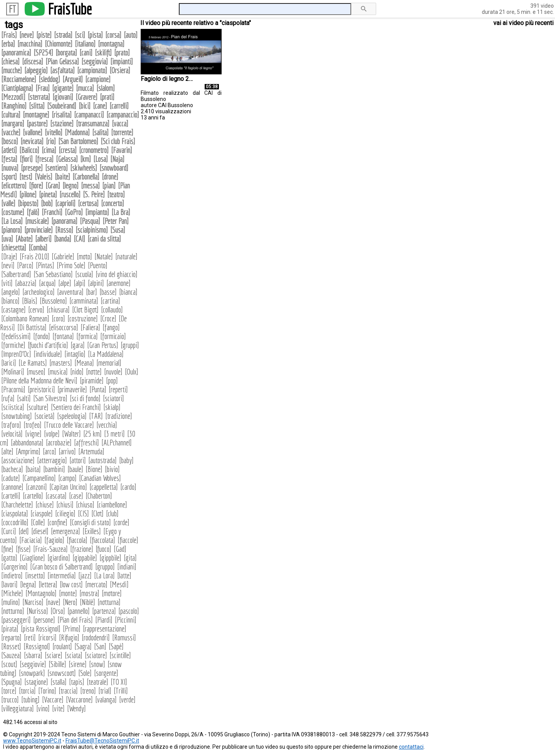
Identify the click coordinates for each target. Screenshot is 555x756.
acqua (47, 283)
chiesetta (14, 248)
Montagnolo (41, 593)
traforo (11, 425)
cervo (36, 310)
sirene (78, 664)
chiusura (58, 310)
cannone (12, 487)
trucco (10, 700)
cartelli (11, 496)
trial (105, 691)
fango (111, 327)
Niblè (87, 602)
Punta (98, 389)
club (112, 513)
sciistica (13, 407)
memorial (109, 363)
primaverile (72, 389)
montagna (111, 44)
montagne (36, 115)
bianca (128, 292)
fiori (26, 159)
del (24, 531)
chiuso (85, 505)
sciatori (114, 398)
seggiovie (33, 664)
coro (58, 318)
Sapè (116, 646)
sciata (74, 655)
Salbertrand (16, 274)
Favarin (122, 150)
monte (68, 593)
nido (77, 372)
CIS (83, 513)
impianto (97, 212)
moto (84, 256)
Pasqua (90, 221)
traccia (68, 691)
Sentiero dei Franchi (76, 407)
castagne (13, 310)
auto (131, 35)
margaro (13, 123)
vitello (54, 132)
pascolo (129, 611)
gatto (9, 558)
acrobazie (59, 443)
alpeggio (36, 70)
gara (78, 345)
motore (112, 593)
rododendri (96, 638)
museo (36, 372)
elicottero (14, 186)
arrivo (67, 451)
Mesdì (119, 584)
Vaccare (53, 700)
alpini (96, 283)
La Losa (12, 221)
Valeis (44, 177)
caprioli (65, 203)
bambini (54, 469)
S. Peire (94, 194)
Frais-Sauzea (50, 549)
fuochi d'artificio (48, 345)
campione (98, 79)
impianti (122, 61)
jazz (85, 575)
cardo (128, 487)
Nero (70, 602)
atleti (9, 150)
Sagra (83, 646)
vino (43, 708)
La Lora (104, 575)
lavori (9, 584)
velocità (12, 434)
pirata (10, 629)
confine (57, 522)
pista (95, 35)
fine (7, 549)
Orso (58, 611)
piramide (92, 381)
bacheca (12, 469)
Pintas (45, 265)
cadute (11, 478)
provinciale (39, 230)
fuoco (103, 549)
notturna (109, 602)
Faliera (90, 327)
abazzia (26, 283)
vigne (33, 434)
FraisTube (70, 9)
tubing (30, 700)
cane (100, 106)
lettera (48, 584)
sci (80, 35)
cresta (68, 150)
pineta (48, 194)
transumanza (93, 123)
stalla (59, 682)
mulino (11, 602)
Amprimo (28, 451)
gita (130, 558)
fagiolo (54, 540)
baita (33, 469)
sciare (54, 655)
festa (9, 159)
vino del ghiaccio (117, 274)
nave (53, 602)
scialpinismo (92, 230)
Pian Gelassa (62, 61)
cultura (11, 115)
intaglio (75, 354)
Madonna (77, 132)
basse (108, 292)
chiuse (45, 505)
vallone (33, 132)
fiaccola (77, 540)
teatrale (98, 682)
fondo (42, 336)
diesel (40, 531)
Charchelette (17, 505)
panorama (64, 221)
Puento (98, 265)
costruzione (83, 318)
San (100, 646)
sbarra (33, 655)
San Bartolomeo (78, 141)
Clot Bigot (85, 310)
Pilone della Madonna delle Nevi (39, 381)
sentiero (56, 168)
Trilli (121, 691)
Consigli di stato (90, 522)
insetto (35, 575)
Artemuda (91, 451)
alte (7, 451)
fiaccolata (103, 540)
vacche (11, 132)
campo (67, 478)
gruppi (130, 345)
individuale (48, 354)
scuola (84, 274)
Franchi (52, 212)
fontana (63, 336)
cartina (110, 301)
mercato (96, 584)
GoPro (74, 212)
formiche (13, 345)
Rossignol (37, 646)
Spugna (12, 682)
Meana (84, 363)
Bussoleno (53, 301)
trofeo (33, 425)
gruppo (105, 567)
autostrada (103, 460)
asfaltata (62, 70)
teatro (116, 194)
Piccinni (126, 620)
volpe (52, 434)
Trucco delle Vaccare (69, 425)
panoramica (16, 53)
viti (7, 283)
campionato (92, 70)
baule (75, 469)
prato (122, 53)
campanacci (89, 115)
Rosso (64, 230)
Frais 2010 (34, 256)
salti (24, 398)
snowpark (32, 673)
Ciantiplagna (17, 88)
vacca (120, 123)
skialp (112, 407)
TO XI (119, 682)
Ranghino (14, 106)
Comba (38, 248)
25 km (92, 434)
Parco (25, 265)
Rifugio (69, 638)
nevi (8, 265)
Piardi (104, 620)
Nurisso (37, 611)
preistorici (41, 389)
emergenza (66, 531)
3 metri (114, 434)
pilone (28, 194)
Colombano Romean (25, 318)
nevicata (32, 141)
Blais (30, 301)
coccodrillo (15, 522)
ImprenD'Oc (16, 354)
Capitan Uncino (68, 487)
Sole (85, 673)
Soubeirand (62, 106)
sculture (38, 407)
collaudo (112, 310)
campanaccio (123, 115)
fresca (44, 159)
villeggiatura (18, 708)
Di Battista (32, 327)
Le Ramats (33, 363)
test (26, 177)
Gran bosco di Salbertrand (61, 567)
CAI (79, 239)
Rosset (11, 646)
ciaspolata (15, 513)
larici (9, 363)
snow (97, 664)
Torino (47, 691)
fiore (36, 186)
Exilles (92, 531)
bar (92, 292)
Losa (101, 159)
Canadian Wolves (100, 478)
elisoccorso (64, 327)
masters (61, 363)
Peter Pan (116, 221)
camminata (84, 301)
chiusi (65, 505)
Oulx (132, 372)
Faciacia (31, 540)
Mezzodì (13, 97)
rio (51, 141)
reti (30, 638)
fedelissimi (16, 336)
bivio (112, 469)
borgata (66, 53)
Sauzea (11, 655)
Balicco (29, 150)
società (45, 416)
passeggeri (16, 620)
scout (9, 664)
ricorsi (47, 638)
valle (8, 203)
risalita (62, 115)
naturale (126, 256)
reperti (118, 389)
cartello (33, 496)
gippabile (85, 558)
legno (71, 186)
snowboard (114, 168)
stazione (62, 123)
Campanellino (39, 478)
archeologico (39, 292)
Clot (98, 513)
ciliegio (65, 513)
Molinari (13, 372)
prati (107, 97)
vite (58, 708)
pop (112, 381)
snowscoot (62, 673)
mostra (89, 593)
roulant (62, 646)
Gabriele (63, 256)
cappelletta (104, 487)
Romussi (124, 638)
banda (63, 239)
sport (9, 177)
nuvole (113, 372)
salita (100, 132)
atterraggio (52, 460)
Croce (108, 318)
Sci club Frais (118, 141)
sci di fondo (85, 398)
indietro (12, 575)
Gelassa (67, 159)
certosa (88, 203)
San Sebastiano (53, 274)
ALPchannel (117, 443)
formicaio (113, 336)
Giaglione (32, 558)
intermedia (62, 575)
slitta (37, 106)
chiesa (10, 61)
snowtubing (17, 416)
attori (78, 460)
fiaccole (128, 540)
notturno (13, 611)
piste (44, 35)
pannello (79, 611)
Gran (53, 186)
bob (47, 203)
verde (127, 700)
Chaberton (99, 496)
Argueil (73, 79)
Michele (12, 593)
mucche (12, 70)
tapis (77, 682)
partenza (104, 611)
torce (9, 691)
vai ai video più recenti (523, 23)
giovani (63, 97)
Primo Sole (71, 265)
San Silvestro (50, 398)
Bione (94, 469)
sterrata (39, 97)
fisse (23, 549)
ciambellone (112, 505)
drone (110, 177)
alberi (43, 239)
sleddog (49, 79)
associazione (18, 460)
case (76, 496)
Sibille (57, 664)
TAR (96, 416)
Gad (120, 549)
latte (124, 575)
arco (50, 451)
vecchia (107, 425)
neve (27, 35)
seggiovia (95, 61)
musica (58, 372)
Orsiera (120, 70)
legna (28, 584)
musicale (37, 221)
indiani (127, 567)
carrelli (119, 106)
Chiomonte (59, 44)
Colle (38, 522)
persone (44, 620)
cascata (56, 496)
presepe (32, 168)
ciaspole (42, 513)
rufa (8, 398)
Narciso (33, 602)
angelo (11, 292)
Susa (118, 230)
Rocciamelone (19, 79)
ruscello (70, 194)
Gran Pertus (103, 345)
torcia (27, 691)
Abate (24, 239)
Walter (71, 434)
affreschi (87, 443)
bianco (10, 301)
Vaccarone (79, 700)
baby (126, 460)
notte (94, 372)
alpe (65, 283)
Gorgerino (14, 567)
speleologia (72, 416)
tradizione (119, 416)
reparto (11, 638)
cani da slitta (104, 239)
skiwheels (84, 168)
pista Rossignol (41, 629)
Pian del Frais (75, 620)
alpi (80, 283)
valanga (106, 700)
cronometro (94, 150)
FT (12, 9)
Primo (72, 629)
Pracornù (13, 389)
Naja (117, 159)
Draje (9, 256)
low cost (71, 584)
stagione (36, 682)
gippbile (110, 558)
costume (13, 212)
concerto (113, 203)
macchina (30, 44)
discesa (33, 61)
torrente (122, 132)
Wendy (77, 708)
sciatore (96, 655)
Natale (104, 256)
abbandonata (27, 443)
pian (109, 186)
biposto (28, 203)
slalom (106, 88)
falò (33, 212)
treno (88, 691)
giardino (59, 558)
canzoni (36, 487)
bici (85, 106)
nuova (10, 168)
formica (87, 336)
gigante (63, 88)
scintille (120, 655)
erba (8, 44)
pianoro (12, 230)
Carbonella (86, 177)
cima (49, 150)
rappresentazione (105, 629)
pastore (37, 123)
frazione (82, 549)
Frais (9, 35)
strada (63, 35)
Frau (43, 88)
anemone (119, 283)
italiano (85, 44)
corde (121, 522)
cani (86, 53)
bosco (10, 141)
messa (90, 186)
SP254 (43, 53)
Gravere (87, 97)
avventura (70, 292)
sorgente (106, 673)
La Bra (121, 212)
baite (62, 177)
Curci (9, 531)
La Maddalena (106, 354)
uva (7, 239)
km (86, 159)
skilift (103, 53)
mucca (85, 88)
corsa (113, 35)
